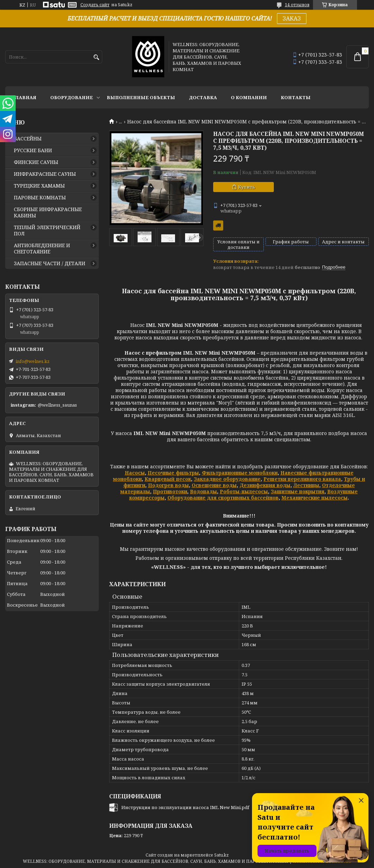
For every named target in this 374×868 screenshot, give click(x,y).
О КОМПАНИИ (249, 97)
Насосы (135, 473)
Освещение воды (214, 485)
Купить (247, 187)
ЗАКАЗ (292, 18)
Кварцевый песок (168, 479)
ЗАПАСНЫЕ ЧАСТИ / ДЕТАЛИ (50, 263)
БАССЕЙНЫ (28, 139)
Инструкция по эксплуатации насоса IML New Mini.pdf (185, 807)
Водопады (203, 491)
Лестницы (306, 485)
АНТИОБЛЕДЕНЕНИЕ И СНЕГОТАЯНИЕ (42, 249)
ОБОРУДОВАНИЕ (72, 97)
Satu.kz (221, 855)
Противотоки (170, 491)
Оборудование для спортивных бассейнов (223, 498)
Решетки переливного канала (302, 479)
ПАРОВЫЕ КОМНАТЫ (40, 198)
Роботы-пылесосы (244, 491)
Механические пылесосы (315, 498)
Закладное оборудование (227, 479)
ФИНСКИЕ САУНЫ (36, 162)
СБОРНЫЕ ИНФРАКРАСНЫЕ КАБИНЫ (48, 212)
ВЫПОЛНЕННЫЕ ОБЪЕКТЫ (141, 97)
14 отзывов (297, 5)
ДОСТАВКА (203, 97)
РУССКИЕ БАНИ (33, 150)
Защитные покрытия (298, 491)
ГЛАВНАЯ (24, 97)
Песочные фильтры (173, 473)
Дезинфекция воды (265, 485)
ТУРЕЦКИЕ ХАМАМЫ (39, 186)
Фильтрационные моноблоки (240, 473)
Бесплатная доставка (218, 225)
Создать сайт (95, 5)
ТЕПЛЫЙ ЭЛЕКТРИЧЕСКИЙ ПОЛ (47, 231)
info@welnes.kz (33, 361)
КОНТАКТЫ (296, 97)
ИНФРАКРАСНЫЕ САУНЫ (45, 174)
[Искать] (96, 57)
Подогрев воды (168, 485)
